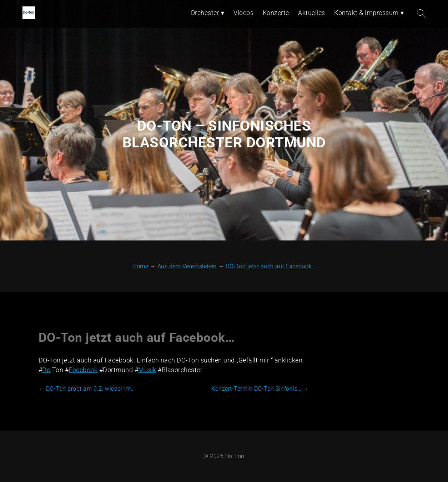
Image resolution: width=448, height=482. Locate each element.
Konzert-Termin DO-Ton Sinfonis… (260, 389)
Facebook (83, 370)
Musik (147, 370)
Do (46, 370)
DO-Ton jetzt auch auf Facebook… (137, 338)
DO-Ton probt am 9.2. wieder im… (87, 389)
